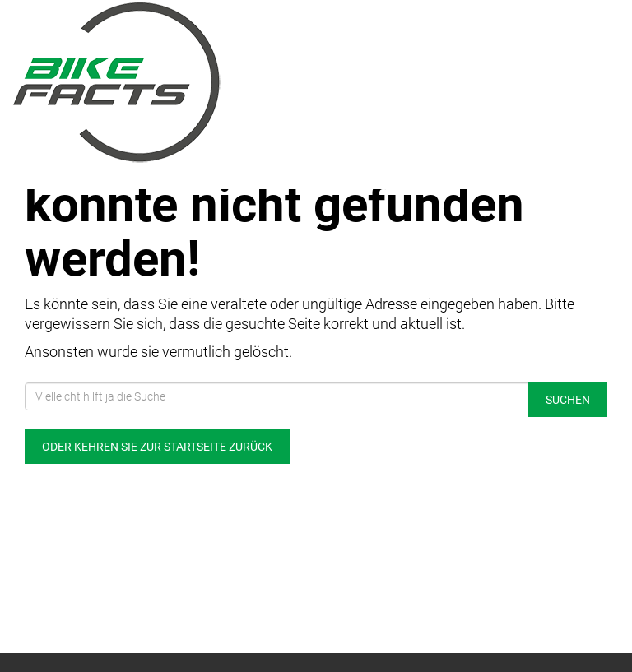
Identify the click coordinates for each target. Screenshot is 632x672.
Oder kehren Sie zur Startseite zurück (157, 447)
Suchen (568, 400)
